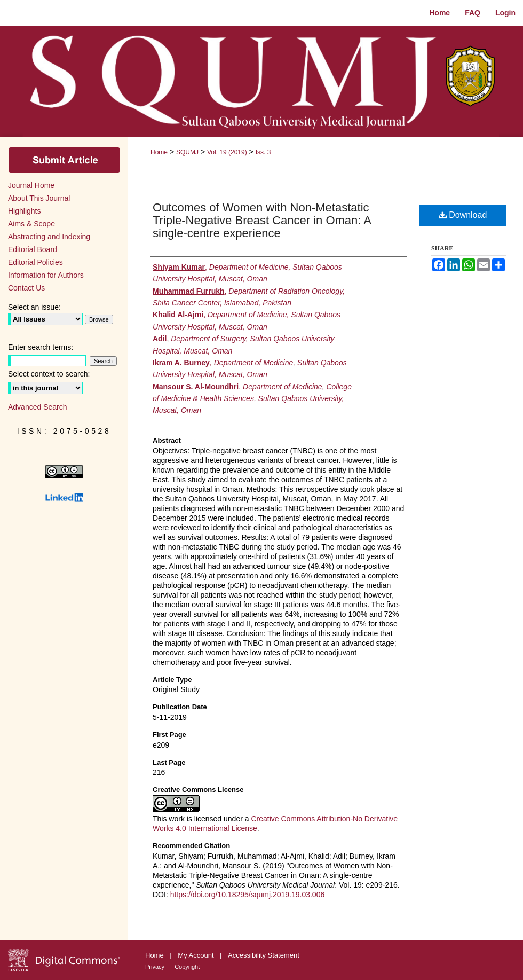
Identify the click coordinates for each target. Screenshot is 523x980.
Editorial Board (33, 249)
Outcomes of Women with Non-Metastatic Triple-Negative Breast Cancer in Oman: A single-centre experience (262, 220)
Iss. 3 (263, 152)
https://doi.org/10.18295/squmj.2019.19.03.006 (248, 895)
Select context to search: (49, 374)
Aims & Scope (31, 224)
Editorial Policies (35, 262)
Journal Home (31, 185)
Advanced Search (38, 407)
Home (159, 152)
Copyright (187, 967)
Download (463, 215)
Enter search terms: (41, 347)
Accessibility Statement (264, 955)
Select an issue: (34, 307)
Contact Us (26, 288)
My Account (197, 955)
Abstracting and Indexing (49, 237)
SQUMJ (187, 152)
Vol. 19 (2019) (227, 152)
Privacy (156, 967)
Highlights (24, 211)
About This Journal (39, 198)
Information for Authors (46, 275)
